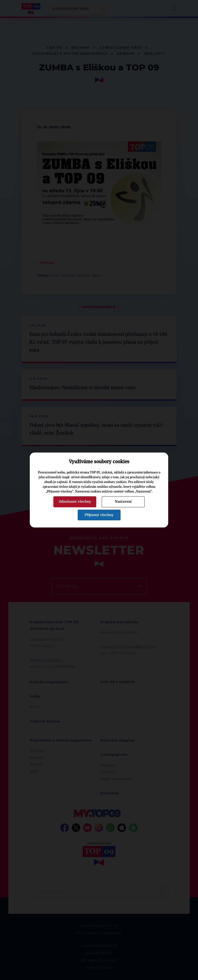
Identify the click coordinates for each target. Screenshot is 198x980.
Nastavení (123, 502)
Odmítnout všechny (75, 502)
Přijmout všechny (99, 515)
